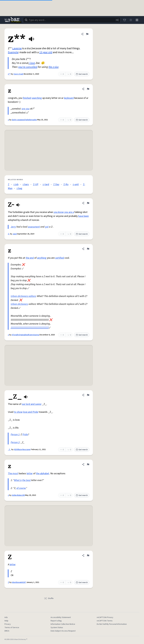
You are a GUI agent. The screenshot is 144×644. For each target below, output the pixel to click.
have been (83, 216)
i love (32, 63)
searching (37, 98)
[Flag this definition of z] (88, 89)
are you (26, 109)
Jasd (15, 234)
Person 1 (15, 435)
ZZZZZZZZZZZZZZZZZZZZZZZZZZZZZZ (30, 328)
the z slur (54, 67)
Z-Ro (66, 184)
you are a (69, 212)
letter (30, 474)
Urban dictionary (19, 304)
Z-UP (36, 184)
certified (60, 258)
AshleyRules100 (18, 495)
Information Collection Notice (63, 624)
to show (18, 412)
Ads (6, 617)
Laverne (17, 48)
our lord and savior (32, 404)
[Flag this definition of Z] (88, 555)
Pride (25, 435)
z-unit (76, 184)
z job (16, 184)
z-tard (46, 184)
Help (6, 621)
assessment (34, 227)
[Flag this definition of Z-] (88, 203)
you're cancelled (28, 67)
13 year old (46, 52)
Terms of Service (12, 628)
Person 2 (15, 442)
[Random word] (117, 20)
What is (18, 480)
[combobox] (72, 20)
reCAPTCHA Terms (105, 621)
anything (42, 258)
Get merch (82, 74)
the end (30, 258)
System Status (57, 628)
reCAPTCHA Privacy (105, 617)
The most (13, 474)
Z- (9, 234)
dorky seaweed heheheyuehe (24, 120)
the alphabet (43, 474)
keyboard (69, 98)
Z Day (56, 184)
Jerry (13, 227)
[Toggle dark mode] (131, 20)
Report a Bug (56, 621)
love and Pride (31, 412)
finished (27, 98)
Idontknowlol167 (19, 582)
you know (59, 212)
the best (26, 480)
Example (13, 52)
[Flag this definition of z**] (87, 34)
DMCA (7, 631)
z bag (19, 188)
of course (21, 488)
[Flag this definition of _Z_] (88, 395)
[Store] (125, 20)
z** (9, 74)
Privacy (8, 624)
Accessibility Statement (61, 617)
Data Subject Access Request (63, 631)
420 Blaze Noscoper (22, 450)
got (47, 227)
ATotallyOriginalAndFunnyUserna (25, 335)
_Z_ (9, 450)
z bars (26, 184)
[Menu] (137, 20)
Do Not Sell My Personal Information (112, 624)
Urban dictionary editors (23, 296)
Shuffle (49, 598)
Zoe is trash (18, 74)
